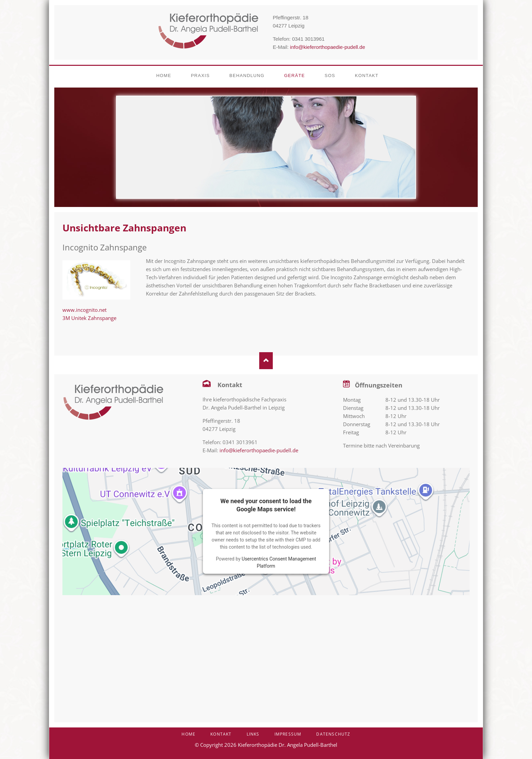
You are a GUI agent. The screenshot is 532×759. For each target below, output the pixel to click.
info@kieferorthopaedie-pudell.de (328, 47)
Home (188, 734)
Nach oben (266, 361)
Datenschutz (333, 734)
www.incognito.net (84, 310)
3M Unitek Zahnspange (89, 318)
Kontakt (221, 734)
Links (253, 734)
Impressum (288, 734)
